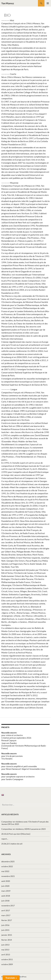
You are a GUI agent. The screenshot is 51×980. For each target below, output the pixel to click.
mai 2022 (5, 871)
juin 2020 (5, 886)
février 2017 (7, 920)
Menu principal (48, 3)
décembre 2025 (8, 861)
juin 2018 (5, 901)
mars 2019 (6, 891)
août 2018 (6, 896)
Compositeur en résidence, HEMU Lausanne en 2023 (23, 829)
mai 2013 (5, 950)
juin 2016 (5, 925)
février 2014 (7, 940)
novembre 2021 (8, 876)
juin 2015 (5, 930)
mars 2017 (6, 915)
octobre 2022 (7, 866)
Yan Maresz (8, 3)
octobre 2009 (7, 964)
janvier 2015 (7, 935)
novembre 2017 (8, 906)
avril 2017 (6, 910)
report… (5, 839)
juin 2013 (5, 945)
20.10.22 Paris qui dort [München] (16, 834)
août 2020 (6, 881)
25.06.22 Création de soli (12, 844)
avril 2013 (6, 955)
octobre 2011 (7, 959)
